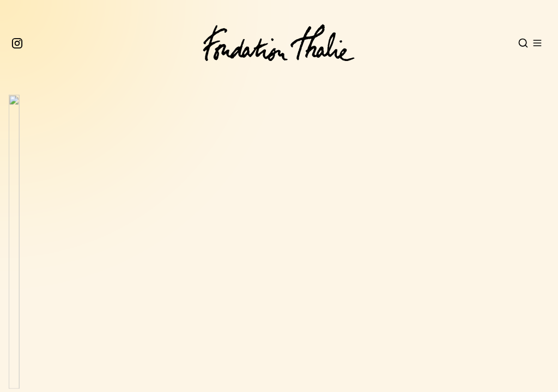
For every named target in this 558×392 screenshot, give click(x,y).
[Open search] (523, 43)
